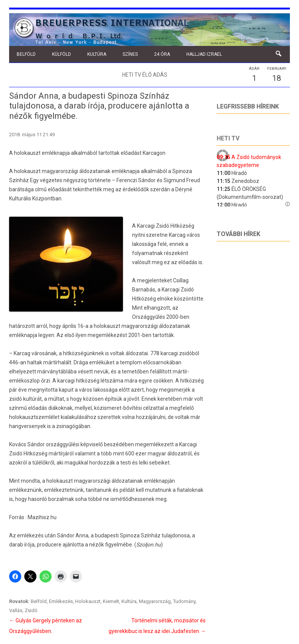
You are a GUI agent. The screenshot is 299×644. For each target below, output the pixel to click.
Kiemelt (111, 601)
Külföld (61, 54)
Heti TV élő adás (145, 75)
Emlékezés (61, 601)
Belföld (26, 54)
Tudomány (184, 601)
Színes (130, 54)
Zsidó (31, 610)
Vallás (16, 610)
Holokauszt (88, 601)
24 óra (162, 54)
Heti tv (228, 138)
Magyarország (155, 601)
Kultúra (97, 54)
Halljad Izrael (204, 54)
